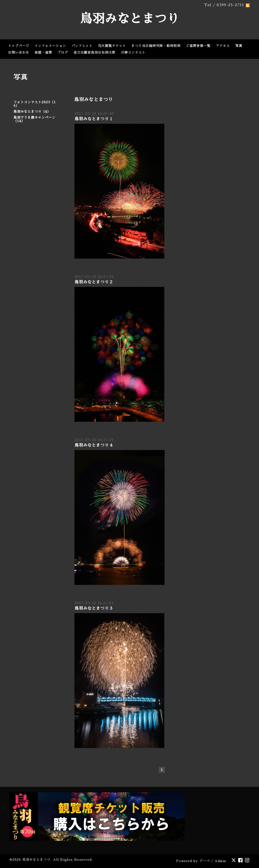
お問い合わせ (19, 53)
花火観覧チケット (112, 46)
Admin (220, 861)
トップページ (19, 46)
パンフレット (82, 46)
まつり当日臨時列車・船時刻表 (156, 46)
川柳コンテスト (133, 53)
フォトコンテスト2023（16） (35, 104)
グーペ (205, 861)
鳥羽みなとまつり (129, 19)
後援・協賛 (43, 53)
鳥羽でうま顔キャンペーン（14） (35, 119)
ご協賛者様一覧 (198, 46)
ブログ (63, 53)
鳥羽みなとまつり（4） (32, 112)
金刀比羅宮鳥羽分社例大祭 (94, 53)
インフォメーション (50, 46)
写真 (239, 46)
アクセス (223, 46)
